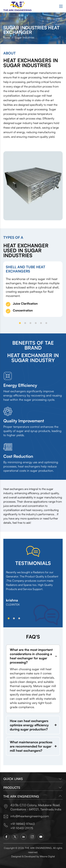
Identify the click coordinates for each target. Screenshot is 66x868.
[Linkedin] (24, 837)
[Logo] (17, 6)
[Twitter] (15, 837)
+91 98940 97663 (23, 824)
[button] (20, 323)
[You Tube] (41, 837)
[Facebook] (6, 837)
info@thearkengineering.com (30, 816)
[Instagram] (32, 837)
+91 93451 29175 (22, 828)
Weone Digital (47, 856)
